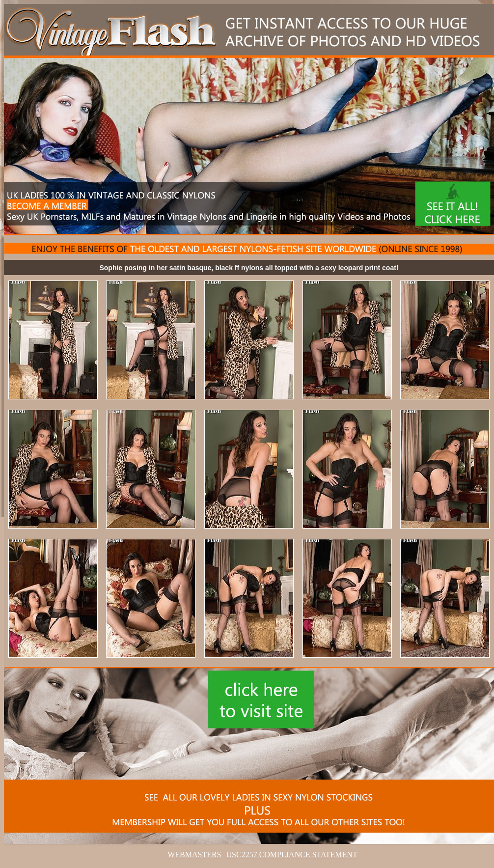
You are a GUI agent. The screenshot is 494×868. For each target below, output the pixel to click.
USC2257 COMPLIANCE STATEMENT (292, 854)
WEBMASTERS (194, 854)
